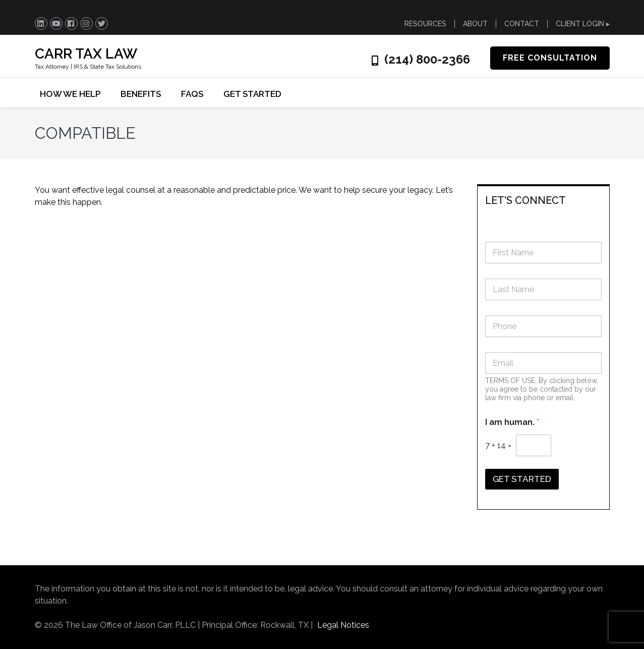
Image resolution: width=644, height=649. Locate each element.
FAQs (192, 94)
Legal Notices (343, 625)
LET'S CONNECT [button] (525, 200)
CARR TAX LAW (86, 54)
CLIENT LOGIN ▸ (583, 24)
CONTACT (522, 24)
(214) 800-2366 (427, 60)
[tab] (543, 200)
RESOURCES (425, 24)
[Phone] (543, 326)
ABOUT (475, 24)
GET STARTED (252, 94)
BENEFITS (141, 94)
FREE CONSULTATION (550, 58)
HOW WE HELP (70, 94)
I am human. (512, 422)
